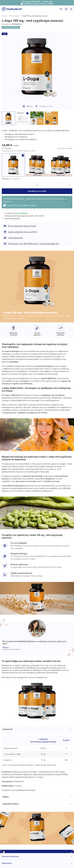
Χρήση (6, 797)
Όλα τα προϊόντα (15, 16)
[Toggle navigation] (71, 9)
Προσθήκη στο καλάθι (37, 191)
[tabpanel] (37, 760)
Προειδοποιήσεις (11, 804)
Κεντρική (4, 16)
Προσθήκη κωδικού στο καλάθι (38, 4)
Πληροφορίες (7, 863)
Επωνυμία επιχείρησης (10, 856)
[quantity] (37, 185)
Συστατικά (7, 729)
